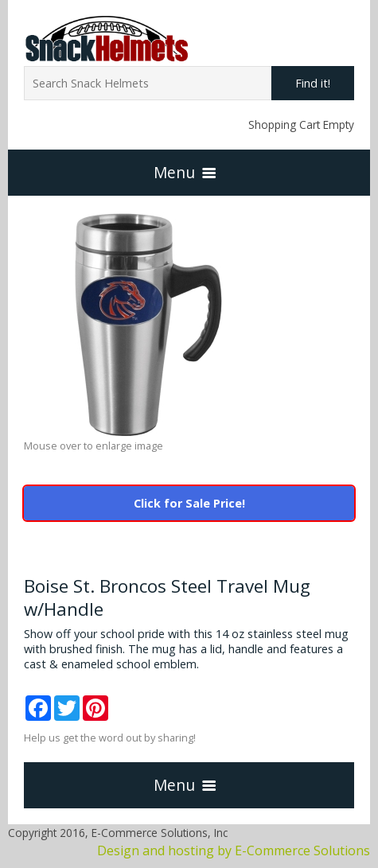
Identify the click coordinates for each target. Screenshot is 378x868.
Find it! (313, 83)
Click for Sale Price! (189, 503)
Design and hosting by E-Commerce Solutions (234, 850)
